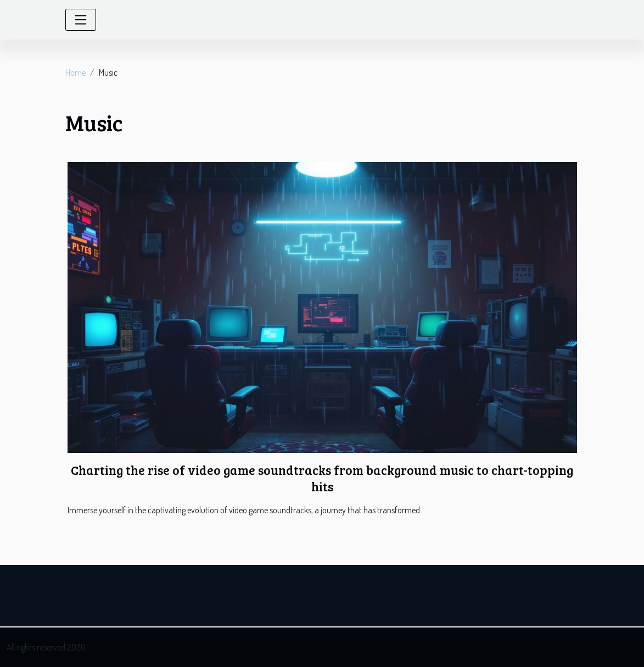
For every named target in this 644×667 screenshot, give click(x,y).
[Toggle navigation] (81, 20)
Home (75, 72)
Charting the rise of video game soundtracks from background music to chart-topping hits (322, 478)
